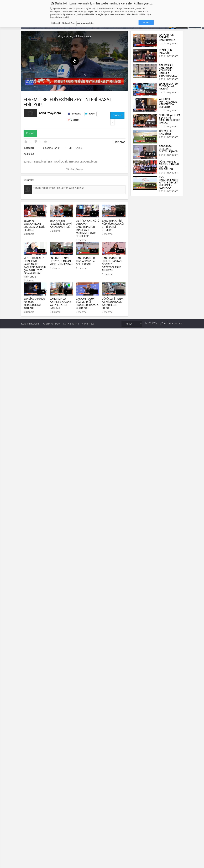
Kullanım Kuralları (31, 323)
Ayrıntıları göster (86, 23)
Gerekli (56, 23)
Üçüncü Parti (69, 23)
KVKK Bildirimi (71, 323)
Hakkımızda (88, 323)
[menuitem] (29, 77)
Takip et (117, 115)
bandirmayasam (50, 113)
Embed (30, 133)
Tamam (146, 22)
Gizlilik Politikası (52, 323)
